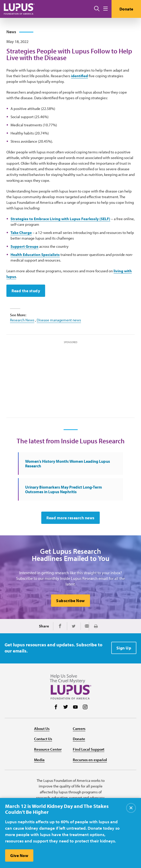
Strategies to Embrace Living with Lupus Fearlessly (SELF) (60, 219)
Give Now (19, 855)
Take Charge (21, 233)
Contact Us (43, 739)
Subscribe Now (70, 601)
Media (39, 760)
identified (79, 76)
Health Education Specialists (35, 255)
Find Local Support (89, 749)
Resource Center (48, 749)
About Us (42, 729)
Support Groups (24, 246)
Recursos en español (90, 760)
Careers (79, 729)
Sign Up (124, 648)
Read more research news (70, 518)
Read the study (26, 291)
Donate (126, 9)
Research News (22, 320)
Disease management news (59, 320)
